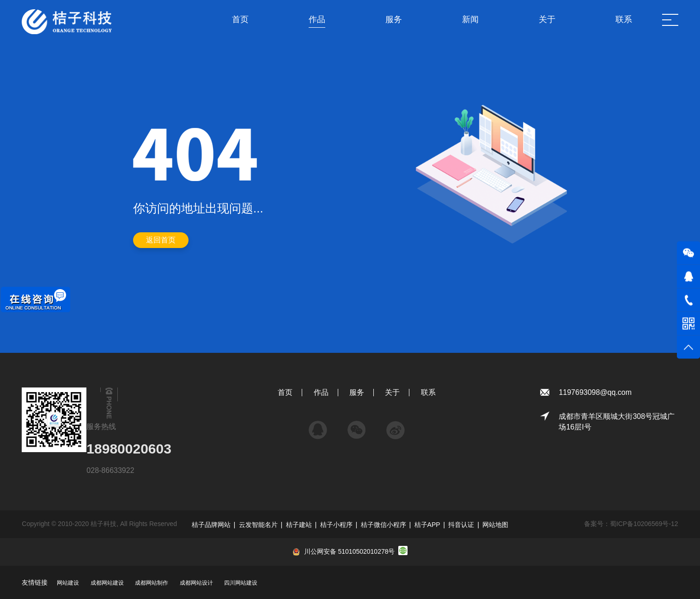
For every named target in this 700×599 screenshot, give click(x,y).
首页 (285, 392)
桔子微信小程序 (383, 525)
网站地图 (495, 525)
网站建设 (68, 583)
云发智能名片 (258, 525)
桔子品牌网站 (211, 525)
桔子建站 (299, 525)
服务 (357, 392)
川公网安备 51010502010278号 (350, 551)
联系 (428, 392)
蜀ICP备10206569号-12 (644, 524)
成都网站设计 (196, 583)
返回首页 (161, 240)
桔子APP (427, 525)
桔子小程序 (336, 525)
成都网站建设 (107, 583)
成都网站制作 (152, 583)
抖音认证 (461, 525)
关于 (392, 392)
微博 (396, 426)
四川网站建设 (241, 583)
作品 (321, 392)
